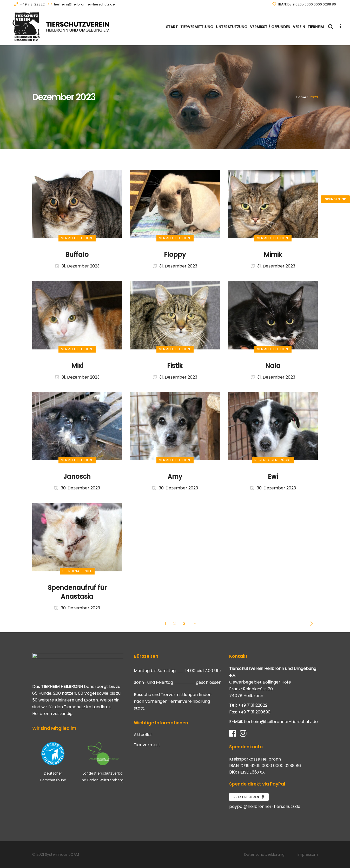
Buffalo (77, 255)
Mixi (77, 366)
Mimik (273, 255)
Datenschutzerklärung (264, 854)
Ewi (273, 477)
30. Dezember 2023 (77, 488)
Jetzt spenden (249, 797)
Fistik (175, 366)
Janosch (77, 477)
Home (301, 97)
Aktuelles (143, 735)
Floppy (175, 255)
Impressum (308, 854)
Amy (175, 477)
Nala (273, 366)
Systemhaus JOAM (62, 854)
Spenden (335, 199)
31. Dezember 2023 (77, 266)
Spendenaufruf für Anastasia (77, 592)
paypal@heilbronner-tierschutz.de (265, 806)
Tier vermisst (147, 745)
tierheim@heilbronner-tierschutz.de (84, 4)
